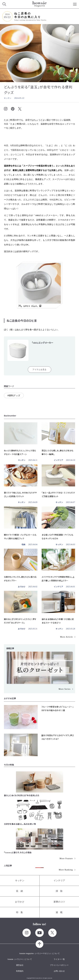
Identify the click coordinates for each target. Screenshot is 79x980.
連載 (60, 912)
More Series (65, 689)
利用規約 (20, 971)
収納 (23, 545)
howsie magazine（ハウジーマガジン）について (39, 953)
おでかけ (22, 587)
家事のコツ (59, 902)
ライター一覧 (59, 959)
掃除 (60, 891)
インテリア (58, 460)
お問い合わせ (59, 971)
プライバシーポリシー (59, 965)
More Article (66, 637)
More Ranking (66, 870)
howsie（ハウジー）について (20, 959)
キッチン (8, 98)
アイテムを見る (39, 369)
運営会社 (20, 965)
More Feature (66, 859)
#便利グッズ (14, 395)
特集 (21, 912)
